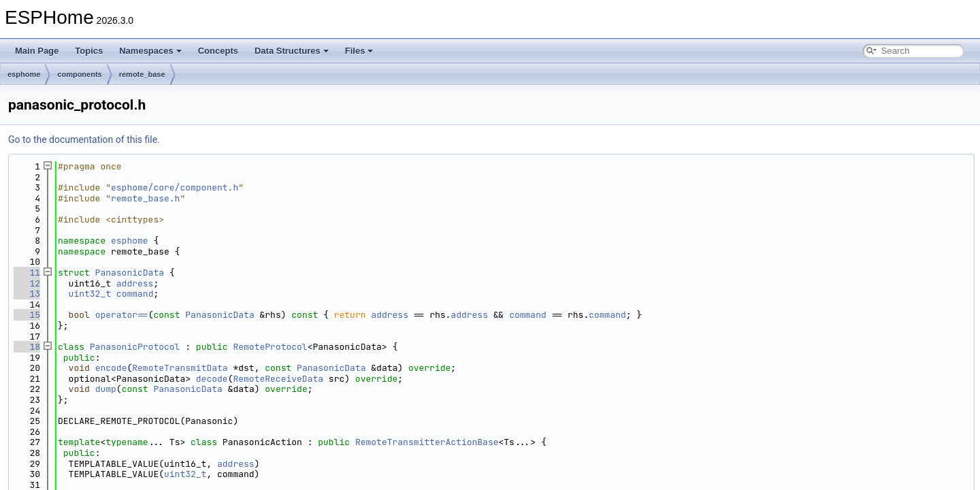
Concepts (218, 51)
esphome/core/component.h (175, 187)
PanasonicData (130, 273)
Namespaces (150, 51)
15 (27, 315)
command (135, 294)
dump (106, 389)
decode (212, 379)
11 (27, 273)
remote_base (142, 74)
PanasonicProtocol (135, 347)
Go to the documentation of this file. (84, 140)
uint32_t (90, 294)
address (135, 283)
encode (111, 368)
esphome (24, 74)
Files (359, 51)
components (79, 74)
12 (27, 283)
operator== (122, 315)
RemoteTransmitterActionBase (427, 442)
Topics (89, 51)
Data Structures (292, 51)
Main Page (37, 51)
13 (27, 294)
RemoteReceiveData (278, 379)
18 (27, 347)
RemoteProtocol (270, 347)
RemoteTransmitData (180, 368)
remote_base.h (145, 198)
